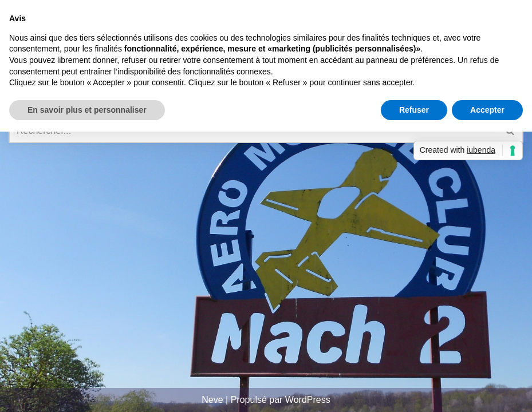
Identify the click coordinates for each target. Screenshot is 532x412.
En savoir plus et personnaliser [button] (87, 110)
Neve (212, 400)
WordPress (308, 400)
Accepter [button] (487, 110)
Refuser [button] (414, 110)
